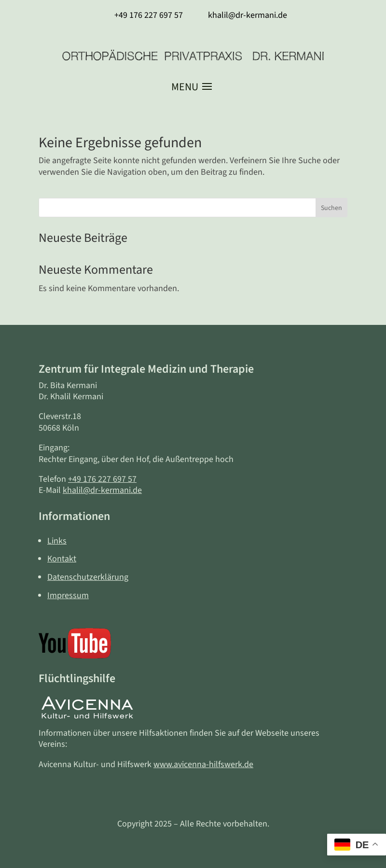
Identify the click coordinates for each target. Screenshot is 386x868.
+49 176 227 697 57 (102, 479)
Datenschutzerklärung (88, 577)
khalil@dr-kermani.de (102, 490)
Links (57, 541)
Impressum (68, 595)
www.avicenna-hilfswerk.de (203, 764)
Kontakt (62, 559)
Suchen (331, 208)
